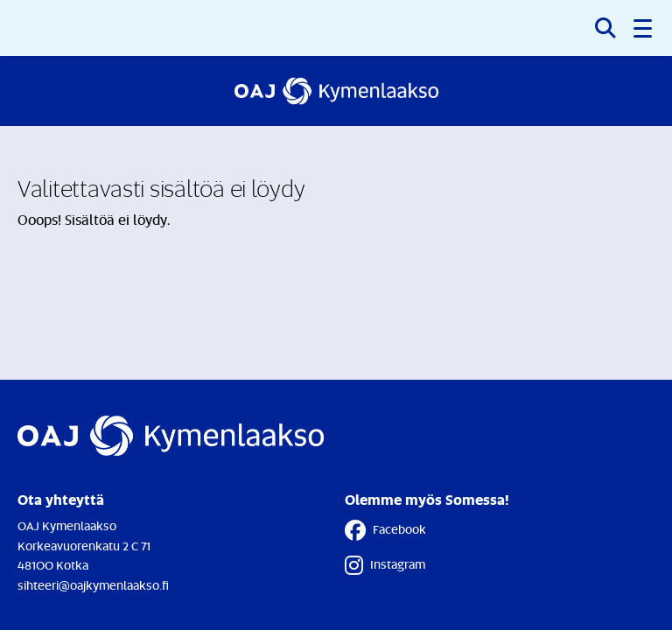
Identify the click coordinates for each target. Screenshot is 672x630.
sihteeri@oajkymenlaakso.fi (93, 585)
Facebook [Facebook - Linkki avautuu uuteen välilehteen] (385, 530)
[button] (644, 28)
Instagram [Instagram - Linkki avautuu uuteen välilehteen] (385, 565)
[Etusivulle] (336, 91)
